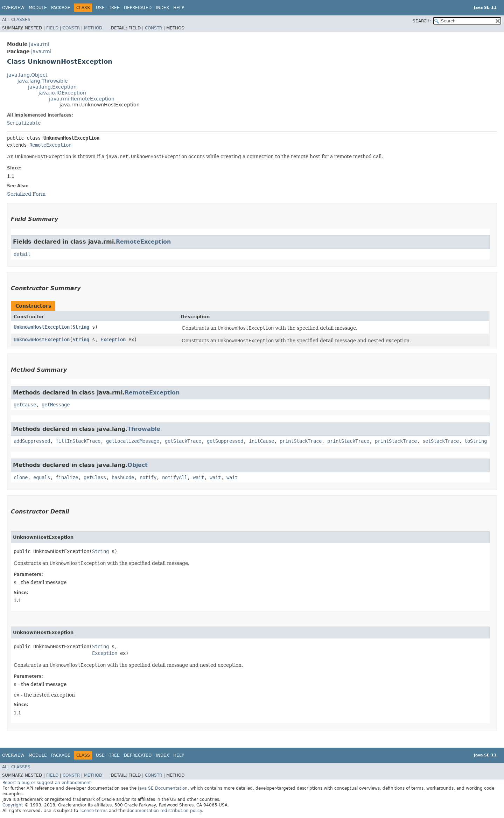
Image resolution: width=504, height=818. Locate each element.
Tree (114, 8)
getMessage (56, 405)
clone (21, 477)
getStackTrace (183, 441)
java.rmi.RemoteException (82, 99)
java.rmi (39, 44)
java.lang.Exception (52, 87)
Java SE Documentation (163, 788)
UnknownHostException (42, 327)
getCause (25, 405)
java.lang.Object (27, 75)
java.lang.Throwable (43, 81)
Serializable (24, 123)
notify (148, 477)
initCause (261, 441)
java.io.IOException (62, 93)
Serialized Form (26, 194)
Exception (113, 340)
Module (38, 8)
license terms (93, 811)
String (81, 327)
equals (42, 477)
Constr (71, 28)
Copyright (13, 805)
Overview (13, 8)
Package (61, 8)
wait (198, 477)
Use (100, 8)
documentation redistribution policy (164, 811)
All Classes (16, 20)
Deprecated (138, 8)
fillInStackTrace (78, 441)
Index (162, 8)
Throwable (144, 429)
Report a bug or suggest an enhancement (47, 783)
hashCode (123, 477)
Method (93, 28)
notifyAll (175, 477)
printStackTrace (301, 441)
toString (476, 441)
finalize (67, 477)
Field (52, 28)
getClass (95, 477)
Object (138, 465)
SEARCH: (422, 21)
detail (22, 254)
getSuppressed (225, 441)
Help (179, 8)
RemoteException (50, 145)
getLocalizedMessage (133, 441)
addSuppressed (32, 441)
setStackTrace (441, 441)
